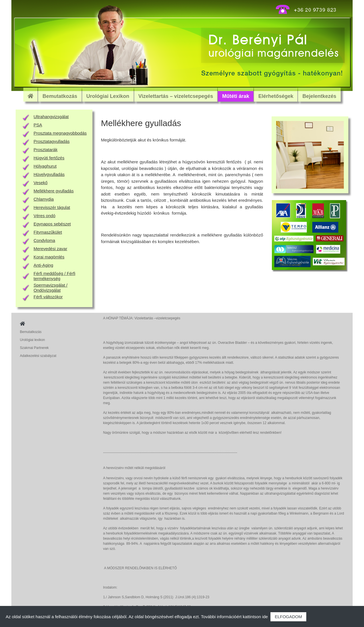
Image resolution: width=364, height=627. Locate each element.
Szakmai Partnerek (34, 348)
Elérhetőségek (276, 96)
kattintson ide (255, 617)
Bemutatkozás (60, 96)
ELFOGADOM (288, 617)
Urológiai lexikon (32, 340)
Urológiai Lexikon (108, 96)
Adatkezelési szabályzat (38, 356)
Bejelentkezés (319, 96)
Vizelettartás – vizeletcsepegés (176, 96)
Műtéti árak (236, 96)
